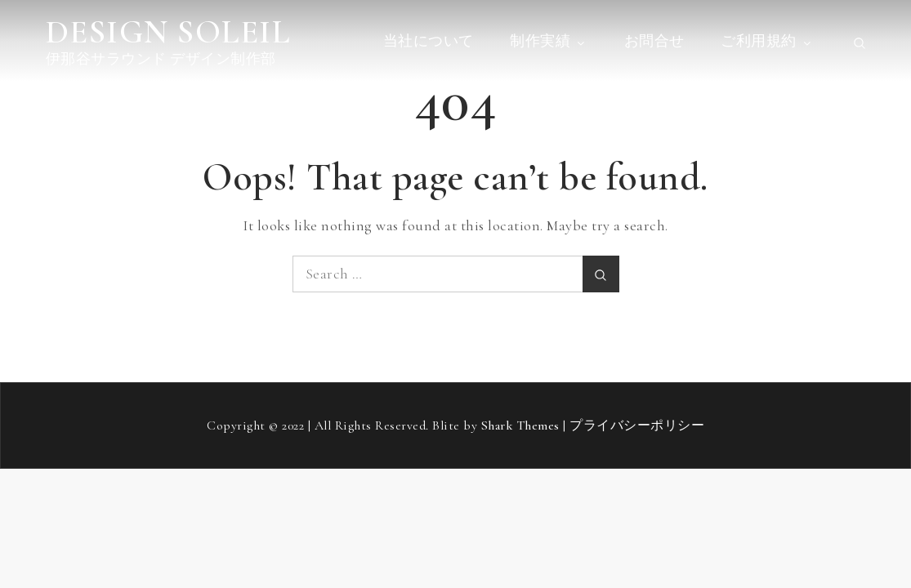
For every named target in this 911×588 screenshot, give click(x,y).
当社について (429, 41)
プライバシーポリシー (637, 425)
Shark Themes (522, 425)
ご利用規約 (767, 41)
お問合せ (654, 41)
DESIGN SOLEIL (168, 32)
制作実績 (549, 41)
